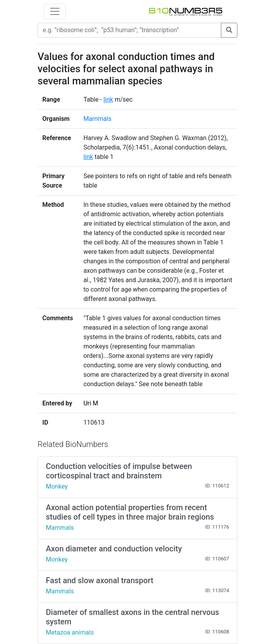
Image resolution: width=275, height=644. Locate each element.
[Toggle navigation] (55, 11)
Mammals (98, 119)
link (108, 99)
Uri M (91, 403)
